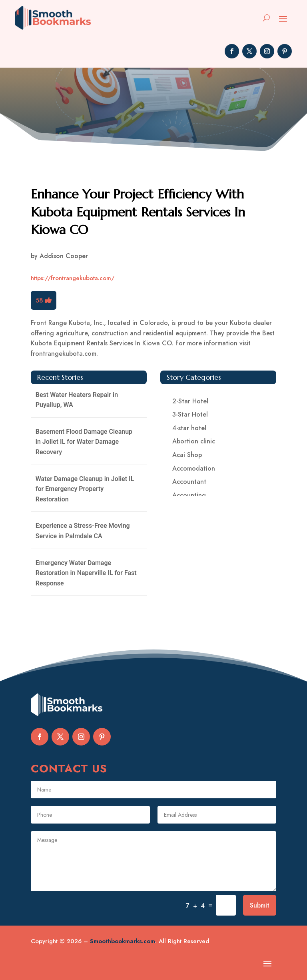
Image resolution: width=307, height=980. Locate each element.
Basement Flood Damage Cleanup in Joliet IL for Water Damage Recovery (84, 442)
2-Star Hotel (190, 401)
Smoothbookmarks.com (123, 941)
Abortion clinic (194, 441)
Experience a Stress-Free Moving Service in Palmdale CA (83, 531)
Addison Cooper (64, 256)
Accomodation (194, 468)
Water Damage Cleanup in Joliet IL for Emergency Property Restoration (85, 489)
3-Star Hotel (190, 414)
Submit (260, 905)
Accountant (189, 482)
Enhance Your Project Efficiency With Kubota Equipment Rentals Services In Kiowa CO (138, 212)
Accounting (189, 495)
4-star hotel (189, 428)
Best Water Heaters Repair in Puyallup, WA (77, 400)
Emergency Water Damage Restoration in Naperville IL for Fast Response (86, 573)
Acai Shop (187, 455)
